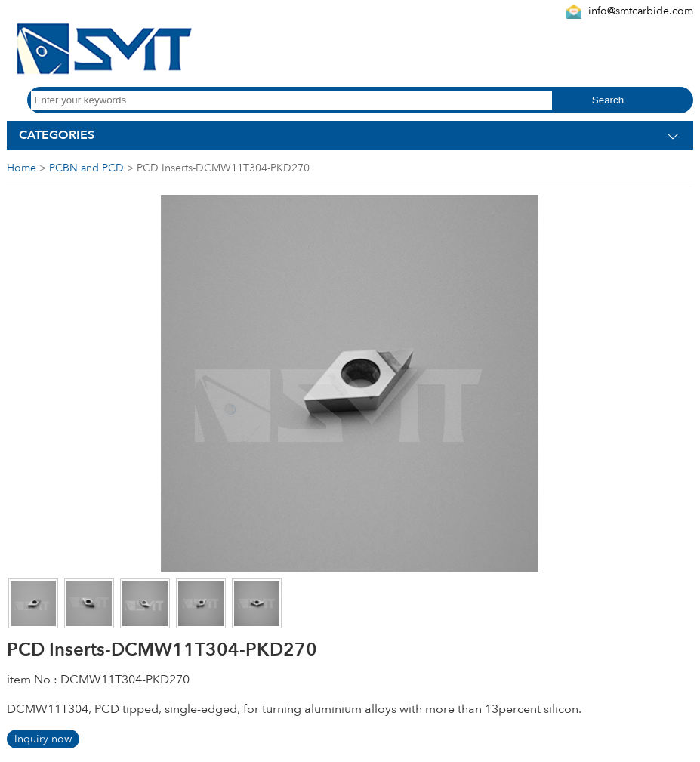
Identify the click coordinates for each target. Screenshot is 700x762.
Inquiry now (43, 739)
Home (22, 168)
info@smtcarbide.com (641, 11)
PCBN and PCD (86, 168)
